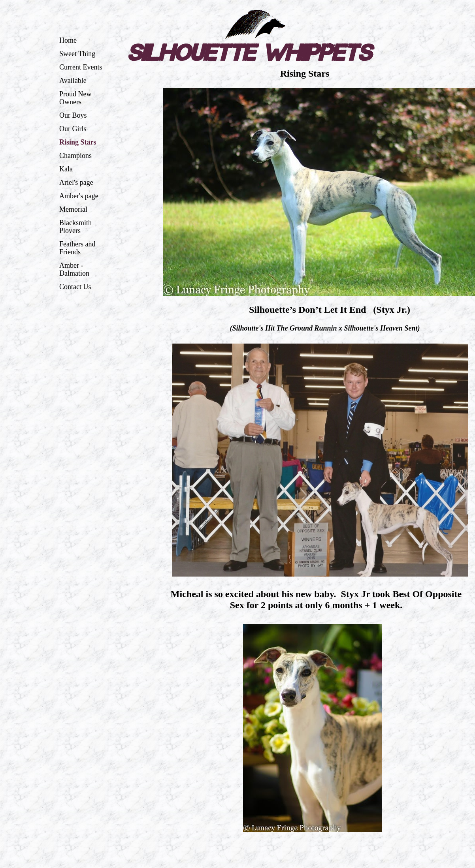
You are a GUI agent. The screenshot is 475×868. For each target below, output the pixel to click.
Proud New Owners (75, 98)
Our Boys (73, 115)
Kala (66, 169)
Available (73, 81)
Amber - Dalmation (74, 269)
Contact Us (75, 287)
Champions (75, 156)
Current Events (81, 67)
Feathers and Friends (77, 248)
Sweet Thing (77, 54)
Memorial (73, 209)
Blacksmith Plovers (75, 227)
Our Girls (73, 129)
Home (68, 40)
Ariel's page (76, 182)
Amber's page (79, 196)
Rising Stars (78, 142)
